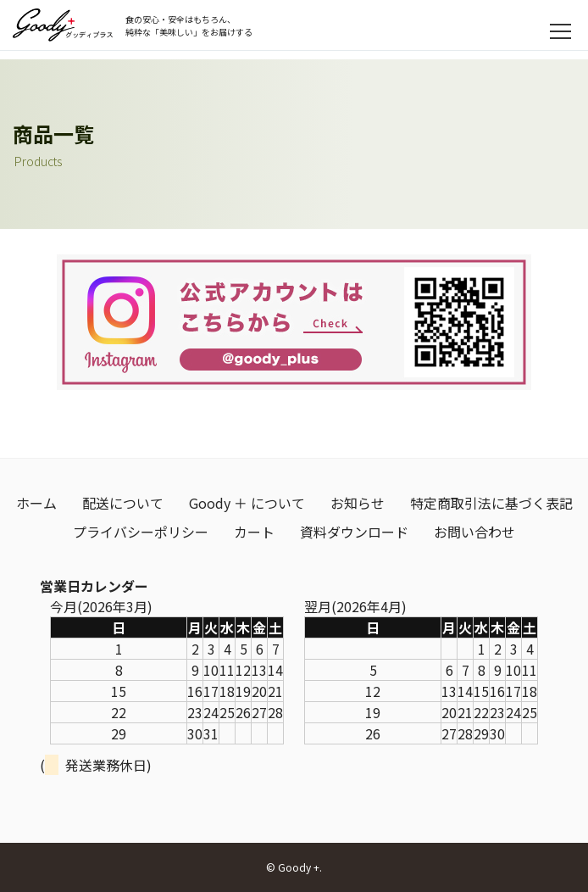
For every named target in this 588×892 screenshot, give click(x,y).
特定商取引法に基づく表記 (491, 503)
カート (254, 532)
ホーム (36, 503)
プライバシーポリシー (141, 532)
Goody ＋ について (247, 503)
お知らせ (358, 503)
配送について (123, 503)
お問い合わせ (474, 532)
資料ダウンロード (354, 532)
